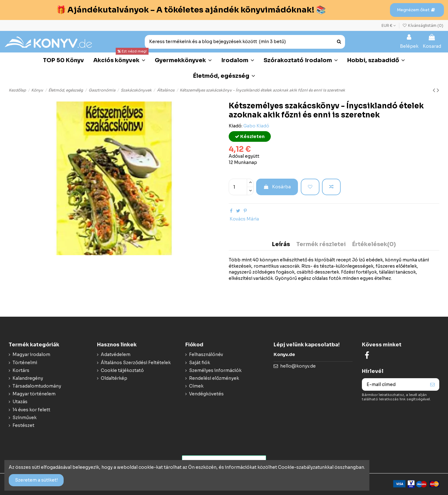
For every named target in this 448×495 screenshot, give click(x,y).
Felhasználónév (206, 354)
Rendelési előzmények (214, 378)
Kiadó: (236, 126)
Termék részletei (321, 245)
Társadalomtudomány (37, 386)
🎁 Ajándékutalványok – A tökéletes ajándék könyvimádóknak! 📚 (191, 10)
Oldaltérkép (114, 378)
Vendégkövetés (206, 394)
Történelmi (25, 363)
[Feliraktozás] (432, 384)
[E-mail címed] (394, 384)
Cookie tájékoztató (122, 370)
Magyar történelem (34, 394)
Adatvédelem (116, 354)
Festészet (23, 425)
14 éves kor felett (31, 410)
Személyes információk (215, 370)
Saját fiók (200, 363)
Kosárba (277, 187)
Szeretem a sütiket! (36, 480)
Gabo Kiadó (256, 126)
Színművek (24, 418)
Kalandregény (28, 378)
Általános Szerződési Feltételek (136, 363)
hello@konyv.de (298, 366)
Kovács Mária (244, 219)
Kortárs (21, 370)
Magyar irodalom (31, 354)
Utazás (20, 402)
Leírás (281, 245)
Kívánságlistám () (423, 25)
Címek (196, 386)
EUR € (389, 25)
